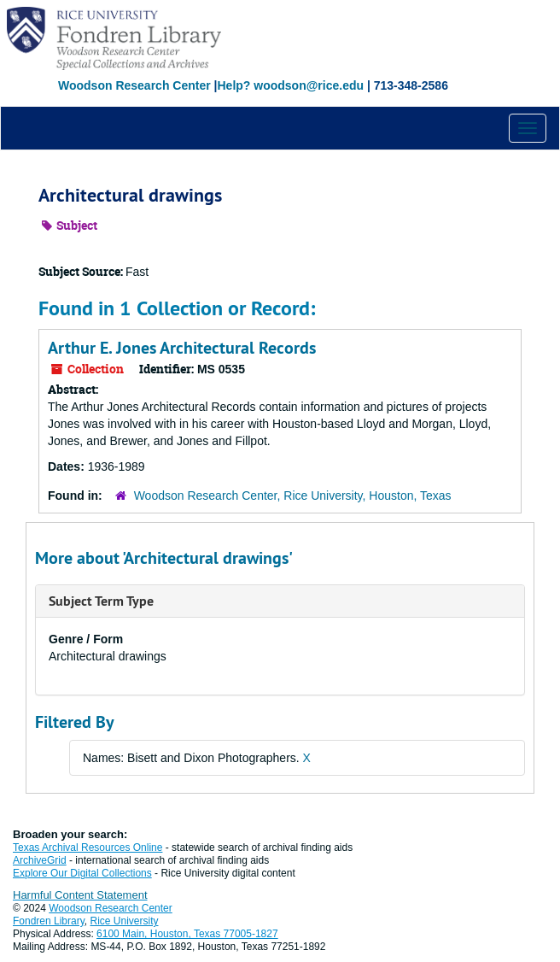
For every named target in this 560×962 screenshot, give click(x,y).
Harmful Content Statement (80, 895)
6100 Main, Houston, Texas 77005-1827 (187, 934)
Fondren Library (49, 921)
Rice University (125, 921)
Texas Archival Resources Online (87, 848)
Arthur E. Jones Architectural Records (182, 348)
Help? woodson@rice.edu (290, 85)
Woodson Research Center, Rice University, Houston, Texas (293, 496)
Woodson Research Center (134, 85)
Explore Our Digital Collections (82, 873)
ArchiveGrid (40, 860)
